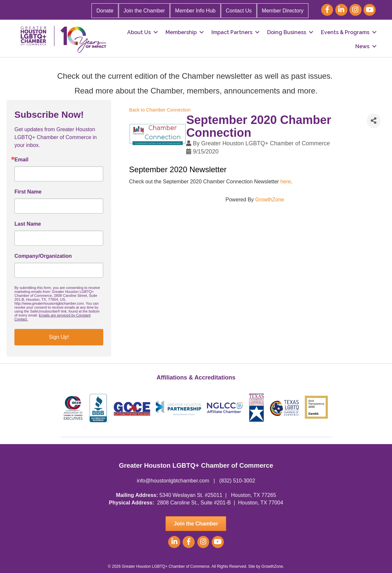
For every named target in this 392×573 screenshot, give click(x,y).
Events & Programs (345, 32)
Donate (105, 11)
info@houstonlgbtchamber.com (173, 481)
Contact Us (239, 11)
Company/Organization (43, 256)
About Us (139, 32)
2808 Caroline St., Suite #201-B (194, 503)
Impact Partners (232, 32)
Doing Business (287, 32)
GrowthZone (270, 200)
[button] (196, 524)
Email (21, 160)
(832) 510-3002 (237, 481)
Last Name (28, 224)
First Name (28, 192)
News (362, 46)
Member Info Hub (195, 11)
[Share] (374, 121)
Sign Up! (59, 337)
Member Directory (283, 11)
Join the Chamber (144, 11)
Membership (181, 32)
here (285, 182)
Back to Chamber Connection (160, 110)
